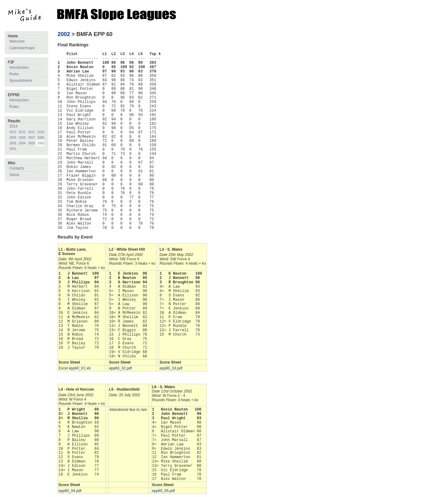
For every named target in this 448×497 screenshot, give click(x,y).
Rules (14, 74)
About (14, 175)
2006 (41, 138)
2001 (13, 149)
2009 (13, 138)
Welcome (17, 41)
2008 (22, 138)
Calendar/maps (22, 48)
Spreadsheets (21, 81)
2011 (31, 132)
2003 (31, 143)
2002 (41, 143)
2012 (22, 132)
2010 (41, 132)
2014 (14, 126)
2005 (13, 143)
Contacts (17, 168)
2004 (22, 143)
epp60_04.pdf (70, 491)
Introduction (19, 67)
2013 (13, 132)
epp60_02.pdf (120, 368)
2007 (31, 138)
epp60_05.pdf (163, 491)
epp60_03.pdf (171, 368)
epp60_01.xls (80, 368)
